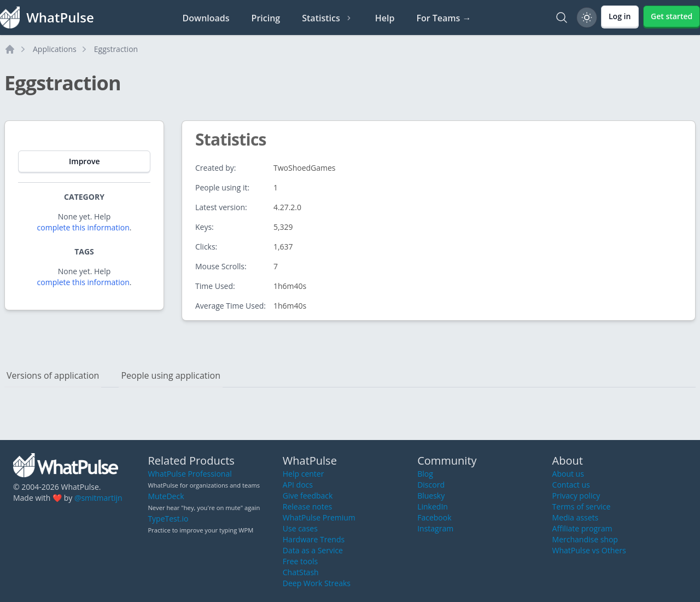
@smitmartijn (98, 498)
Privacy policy (576, 496)
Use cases (300, 528)
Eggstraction (116, 49)
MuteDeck (166, 496)
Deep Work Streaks (317, 583)
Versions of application (53, 375)
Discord (431, 485)
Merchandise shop (585, 539)
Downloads (206, 18)
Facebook (434, 517)
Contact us (571, 485)
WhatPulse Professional (189, 474)
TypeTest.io (168, 519)
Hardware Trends (314, 539)
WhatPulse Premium (319, 517)
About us (568, 474)
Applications (55, 49)
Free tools (300, 561)
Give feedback (308, 496)
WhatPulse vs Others (589, 550)
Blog (425, 474)
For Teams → (444, 18)
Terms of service (582, 507)
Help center (304, 474)
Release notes (307, 507)
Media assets (576, 517)
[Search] (562, 18)
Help (385, 18)
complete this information (83, 227)
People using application (171, 375)
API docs (298, 485)
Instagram (435, 528)
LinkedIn (433, 507)
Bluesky (431, 496)
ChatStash (301, 572)
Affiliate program (582, 528)
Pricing (266, 18)
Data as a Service (313, 550)
